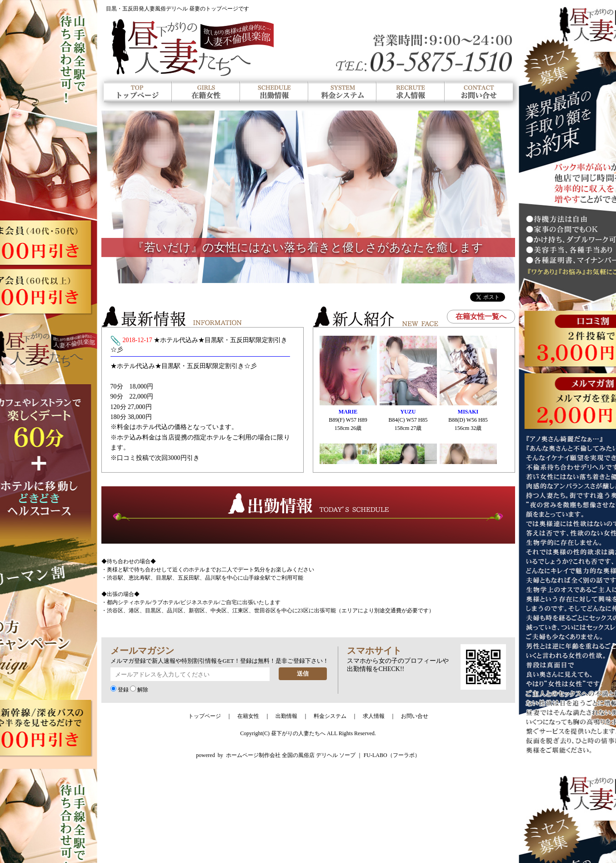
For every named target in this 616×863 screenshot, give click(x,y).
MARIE (348, 412)
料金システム (330, 716)
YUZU (408, 412)
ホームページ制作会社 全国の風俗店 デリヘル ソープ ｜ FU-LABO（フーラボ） (323, 755)
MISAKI (468, 412)
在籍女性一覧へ (481, 316)
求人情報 (374, 716)
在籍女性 (248, 716)
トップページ (205, 716)
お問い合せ (415, 716)
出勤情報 (286, 716)
